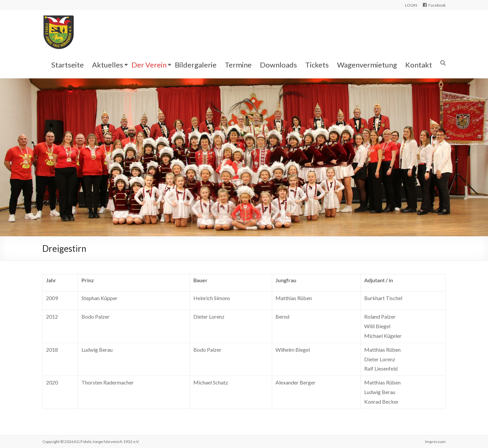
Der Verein (149, 65)
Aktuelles (108, 65)
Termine (238, 65)
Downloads (278, 65)
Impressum (435, 442)
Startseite (68, 65)
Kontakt (419, 65)
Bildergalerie (196, 65)
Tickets (317, 65)
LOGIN (411, 5)
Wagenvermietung (367, 65)
